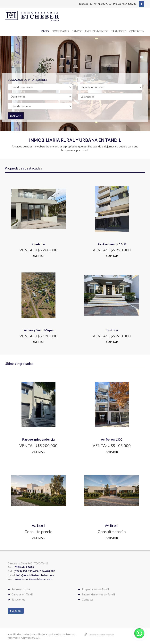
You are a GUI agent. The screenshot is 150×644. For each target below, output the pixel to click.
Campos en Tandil (20, 594)
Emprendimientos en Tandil (96, 594)
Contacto (137, 31)
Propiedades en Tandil (93, 589)
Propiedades (60, 31)
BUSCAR (16, 116)
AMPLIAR (38, 256)
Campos (77, 31)
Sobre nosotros (19, 589)
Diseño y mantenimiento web (101, 635)
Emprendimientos (97, 31)
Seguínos (16, 611)
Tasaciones (119, 31)
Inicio (45, 31)
